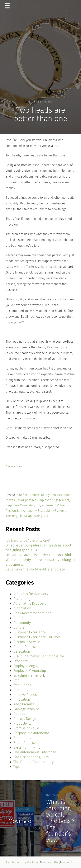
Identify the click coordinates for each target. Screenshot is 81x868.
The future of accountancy (33, 762)
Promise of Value (53, 505)
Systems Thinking (27, 747)
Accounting (22, 599)
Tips (17, 767)
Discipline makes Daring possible (39, 656)
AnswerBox (69, 862)
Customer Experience (30, 632)
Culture (19, 627)
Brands (19, 618)
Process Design (25, 719)
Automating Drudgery (30, 603)
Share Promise (25, 743)
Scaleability (46, 511)
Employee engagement (53, 500)
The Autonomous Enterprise (35, 752)
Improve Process (26, 695)
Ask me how (14, 466)
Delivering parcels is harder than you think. (39, 555)
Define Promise (29, 495)
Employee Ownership (20, 505)
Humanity (21, 690)
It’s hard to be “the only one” (28, 541)
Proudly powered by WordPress (22, 862)
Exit (38, 505)
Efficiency (21, 661)
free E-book (22, 685)
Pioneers (20, 714)
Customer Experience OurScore (37, 637)
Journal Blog (54, 862)
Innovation (22, 699)
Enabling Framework (29, 675)
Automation (22, 608)
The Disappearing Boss (34, 516)
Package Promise (26, 709)
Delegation (48, 495)
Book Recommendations (32, 613)
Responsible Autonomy (21, 511)
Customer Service (27, 642)
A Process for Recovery (31, 594)
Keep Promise (24, 704)
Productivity (22, 723)
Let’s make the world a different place (35, 569)
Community (22, 623)
